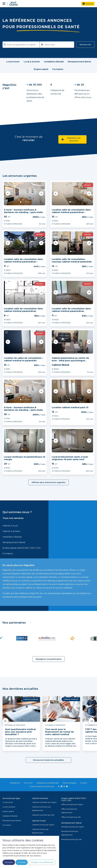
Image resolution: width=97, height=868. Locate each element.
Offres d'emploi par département (69, 811)
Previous (8, 194)
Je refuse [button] (22, 862)
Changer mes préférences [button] (42, 862)
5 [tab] (27, 202)
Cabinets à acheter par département (41, 809)
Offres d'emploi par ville (71, 817)
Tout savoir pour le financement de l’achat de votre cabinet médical (59, 732)
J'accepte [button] (9, 862)
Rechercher (85, 45)
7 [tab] (75, 350)
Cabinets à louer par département (40, 831)
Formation (8, 554)
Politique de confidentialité (48, 783)
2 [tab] (22, 202)
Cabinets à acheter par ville (43, 815)
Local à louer (8, 802)
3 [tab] (24, 202)
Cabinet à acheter (11, 531)
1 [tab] (21, 202)
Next (41, 194)
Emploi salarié (8, 811)
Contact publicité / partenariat (42, 786)
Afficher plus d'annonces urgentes (48, 482)
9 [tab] (78, 350)
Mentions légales (69, 783)
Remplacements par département (70, 833)
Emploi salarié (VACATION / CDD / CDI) (22, 548)
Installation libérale (12, 537)
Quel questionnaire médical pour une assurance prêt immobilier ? (20, 732)
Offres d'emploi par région (72, 804)
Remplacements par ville (71, 839)
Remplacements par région (73, 827)
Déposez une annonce (71, 139)
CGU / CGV (28, 783)
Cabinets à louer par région (43, 825)
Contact (84, 783)
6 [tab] (29, 202)
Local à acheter (9, 807)
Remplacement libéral (14, 542)
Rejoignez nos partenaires (49, 659)
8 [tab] (77, 350)
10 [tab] (80, 350)
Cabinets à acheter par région (44, 802)
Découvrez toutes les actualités (48, 760)
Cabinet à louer (10, 526)
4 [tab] (25, 202)
